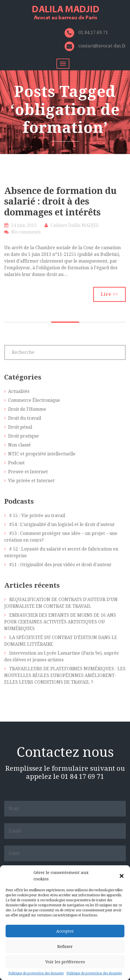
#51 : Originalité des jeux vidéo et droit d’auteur (60, 565)
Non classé (19, 445)
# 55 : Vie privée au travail (37, 516)
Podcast (16, 463)
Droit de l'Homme (27, 409)
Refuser (65, 947)
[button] (122, 876)
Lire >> (109, 294)
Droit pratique (23, 436)
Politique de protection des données (36, 973)
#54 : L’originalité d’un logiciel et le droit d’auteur (62, 524)
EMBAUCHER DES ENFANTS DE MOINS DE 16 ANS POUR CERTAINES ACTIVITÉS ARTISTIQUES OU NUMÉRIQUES (60, 622)
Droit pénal (20, 427)
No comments (26, 232)
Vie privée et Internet (31, 481)
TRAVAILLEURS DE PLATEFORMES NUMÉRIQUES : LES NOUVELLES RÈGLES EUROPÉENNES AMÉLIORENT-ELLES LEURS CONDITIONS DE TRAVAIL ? (65, 675)
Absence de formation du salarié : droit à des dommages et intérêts (60, 202)
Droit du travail (25, 418)
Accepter (65, 931)
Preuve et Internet (28, 472)
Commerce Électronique (34, 400)
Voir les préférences (65, 962)
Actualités (19, 391)
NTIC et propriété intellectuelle (42, 454)
